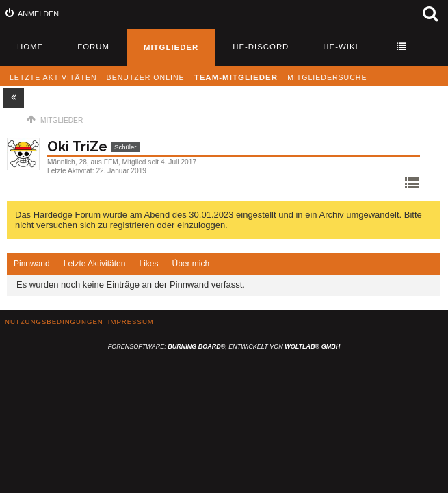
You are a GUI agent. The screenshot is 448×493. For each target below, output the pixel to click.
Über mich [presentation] (190, 264)
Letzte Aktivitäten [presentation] (95, 264)
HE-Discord (261, 47)
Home (30, 47)
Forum (93, 47)
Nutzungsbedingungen (54, 321)
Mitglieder (171, 47)
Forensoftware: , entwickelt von (224, 346)
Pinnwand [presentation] (32, 264)
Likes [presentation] (148, 264)
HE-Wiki (340, 47)
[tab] (32, 264)
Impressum (131, 321)
